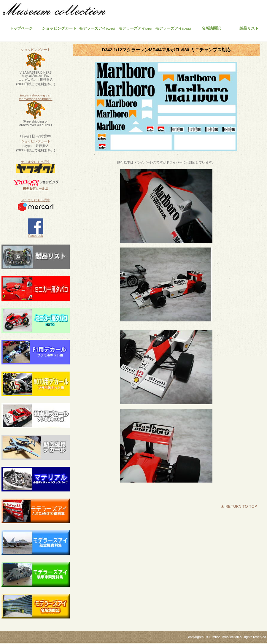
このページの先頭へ (239, 506)
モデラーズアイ (173, 28)
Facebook (36, 234)
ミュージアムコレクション (58, 10)
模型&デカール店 (35, 188)
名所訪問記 (211, 28)
